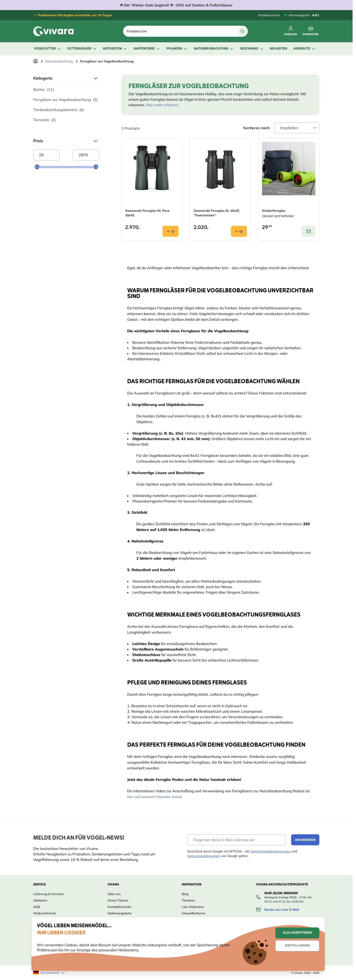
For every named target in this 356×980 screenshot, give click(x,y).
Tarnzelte (44, 120)
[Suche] (242, 31)
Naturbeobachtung (214, 49)
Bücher (44, 89)
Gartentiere (147, 49)
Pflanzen (177, 49)
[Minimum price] (46, 155)
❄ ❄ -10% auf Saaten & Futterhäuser (176, 5)
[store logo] (53, 31)
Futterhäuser (82, 49)
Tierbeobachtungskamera (59, 110)
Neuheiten (279, 49)
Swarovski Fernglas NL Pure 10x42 (147, 213)
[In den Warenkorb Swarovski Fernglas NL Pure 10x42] (171, 231)
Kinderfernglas (274, 211)
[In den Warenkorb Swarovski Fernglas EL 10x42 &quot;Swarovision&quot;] (239, 231)
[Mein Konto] (291, 31)
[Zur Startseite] (36, 61)
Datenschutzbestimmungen (270, 851)
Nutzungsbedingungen (204, 856)
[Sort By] (297, 128)
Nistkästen (115, 49)
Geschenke (252, 49)
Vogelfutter (48, 49)
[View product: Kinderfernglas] (309, 231)
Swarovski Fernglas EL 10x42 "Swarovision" (217, 213)
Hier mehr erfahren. (163, 105)
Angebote (305, 49)
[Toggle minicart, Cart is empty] (310, 31)
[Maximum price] (86, 155)
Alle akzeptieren (297, 933)
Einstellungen (297, 946)
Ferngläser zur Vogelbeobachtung (65, 100)
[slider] (37, 167)
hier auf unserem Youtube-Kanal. (155, 797)
